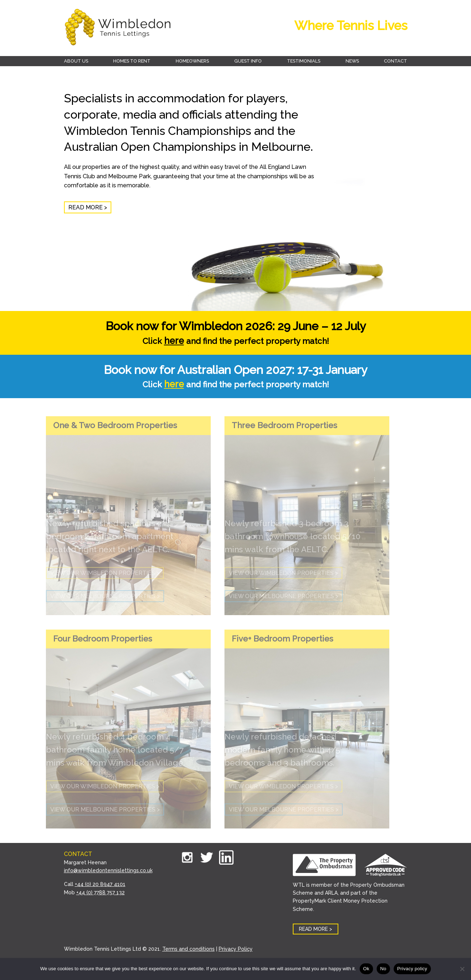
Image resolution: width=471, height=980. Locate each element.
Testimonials (304, 61)
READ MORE (85, 207)
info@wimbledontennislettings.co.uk (108, 870)
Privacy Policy (236, 949)
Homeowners (192, 61)
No (383, 969)
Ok (366, 969)
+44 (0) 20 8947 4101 (100, 884)
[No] (462, 969)
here (174, 341)
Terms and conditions (189, 949)
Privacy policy (412, 969)
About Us (76, 61)
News (352, 61)
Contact (395, 61)
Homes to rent (132, 61)
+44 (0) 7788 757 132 (100, 892)
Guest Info (248, 61)
